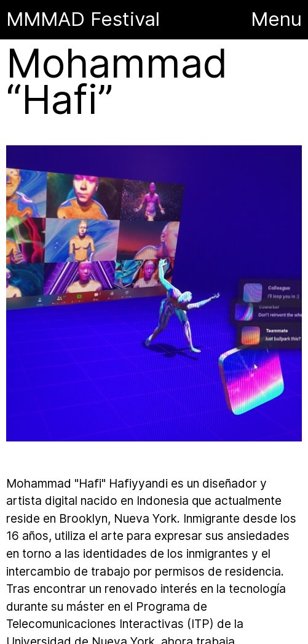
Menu (276, 19)
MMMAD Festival (86, 19)
